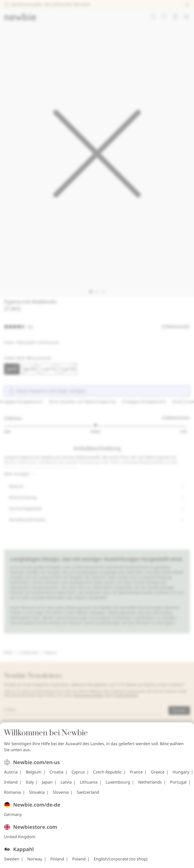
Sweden (12, 862)
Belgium (34, 775)
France (136, 775)
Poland (79, 862)
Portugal (178, 785)
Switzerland (88, 795)
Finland (57, 862)
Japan (47, 785)
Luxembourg (118, 785)
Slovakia (37, 795)
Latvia (66, 785)
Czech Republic (107, 775)
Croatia (56, 775)
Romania (13, 795)
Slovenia (61, 795)
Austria (11, 775)
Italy (30, 785)
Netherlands (150, 785)
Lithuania (89, 785)
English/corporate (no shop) (121, 862)
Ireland (11, 785)
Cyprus (78, 775)
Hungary (181, 775)
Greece (158, 775)
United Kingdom (20, 840)
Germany (13, 817)
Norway (35, 862)
